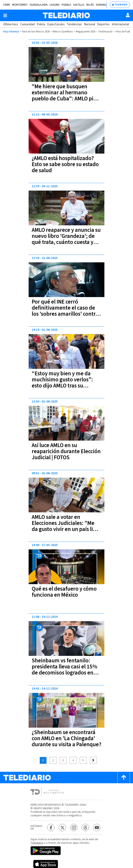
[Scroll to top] (124, 778)
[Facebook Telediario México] (51, 828)
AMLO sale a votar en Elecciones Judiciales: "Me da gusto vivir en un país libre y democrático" (66, 526)
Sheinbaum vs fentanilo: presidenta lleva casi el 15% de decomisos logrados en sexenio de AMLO (65, 670)
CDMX (7, 5)
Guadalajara (39, 5)
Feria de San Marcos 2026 (36, 32)
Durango (102, 5)
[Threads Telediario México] (85, 828)
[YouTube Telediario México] (97, 828)
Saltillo (79, 5)
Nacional (89, 24)
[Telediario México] (66, 15)
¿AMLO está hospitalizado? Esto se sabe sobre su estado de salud (65, 164)
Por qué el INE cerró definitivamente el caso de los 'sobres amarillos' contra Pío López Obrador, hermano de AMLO (66, 314)
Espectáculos (56, 24)
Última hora (11, 24)
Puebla (66, 5)
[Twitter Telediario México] (62, 828)
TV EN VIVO (121, 5)
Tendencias (74, 24)
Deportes (103, 24)
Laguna (55, 5)
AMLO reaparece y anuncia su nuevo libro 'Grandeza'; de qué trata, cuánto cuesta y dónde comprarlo (66, 239)
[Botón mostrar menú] (5, 15)
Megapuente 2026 (85, 32)
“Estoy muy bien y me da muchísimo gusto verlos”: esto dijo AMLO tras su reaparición (62, 383)
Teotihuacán (105, 32)
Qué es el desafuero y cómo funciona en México (64, 592)
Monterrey (20, 5)
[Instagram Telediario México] (74, 828)
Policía (41, 24)
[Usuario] (128, 15)
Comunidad (27, 24)
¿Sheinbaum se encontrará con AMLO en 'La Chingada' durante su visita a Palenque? (66, 738)
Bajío (90, 5)
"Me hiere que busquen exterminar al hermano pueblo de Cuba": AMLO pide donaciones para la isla (66, 96)
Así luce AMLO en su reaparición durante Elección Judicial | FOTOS (66, 451)
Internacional (120, 24)
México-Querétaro (63, 32)
